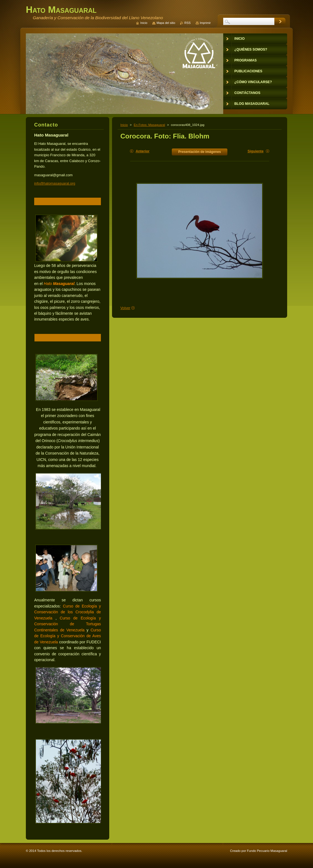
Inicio (124, 125)
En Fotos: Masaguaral (149, 125)
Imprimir (205, 23)
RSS (187, 23)
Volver (125, 308)
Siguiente (255, 151)
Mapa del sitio (166, 23)
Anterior (143, 151)
